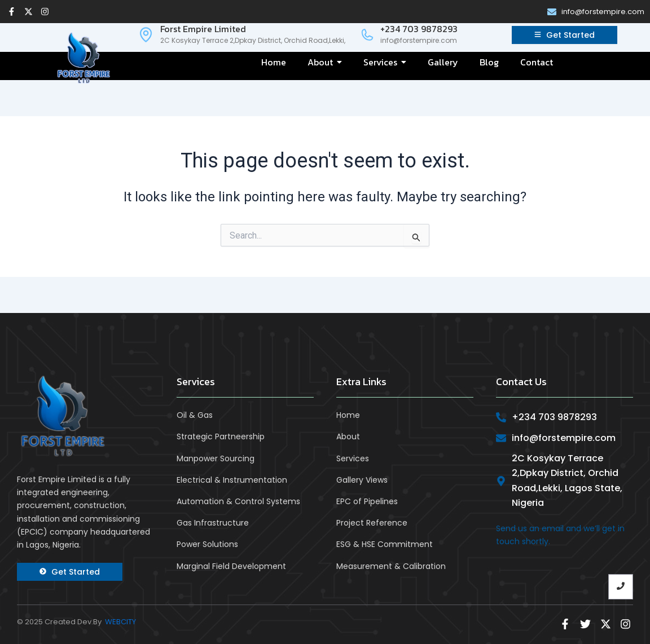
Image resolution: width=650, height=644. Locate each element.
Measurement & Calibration (391, 566)
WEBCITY (120, 622)
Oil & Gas (195, 415)
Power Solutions (207, 544)
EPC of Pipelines (367, 501)
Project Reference (372, 523)
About (348, 436)
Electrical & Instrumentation (232, 480)
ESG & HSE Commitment (385, 544)
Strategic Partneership (221, 436)
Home (348, 415)
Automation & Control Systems (238, 501)
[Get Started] (565, 35)
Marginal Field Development (231, 566)
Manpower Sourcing (216, 458)
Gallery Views (362, 480)
